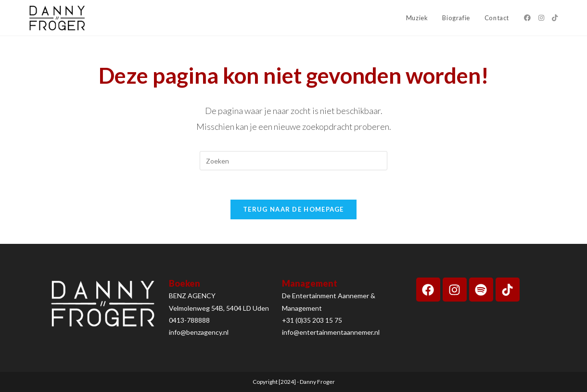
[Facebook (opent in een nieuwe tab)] (527, 18)
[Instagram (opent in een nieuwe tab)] (541, 18)
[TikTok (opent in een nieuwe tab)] (555, 18)
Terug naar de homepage (293, 209)
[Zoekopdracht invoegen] (293, 161)
